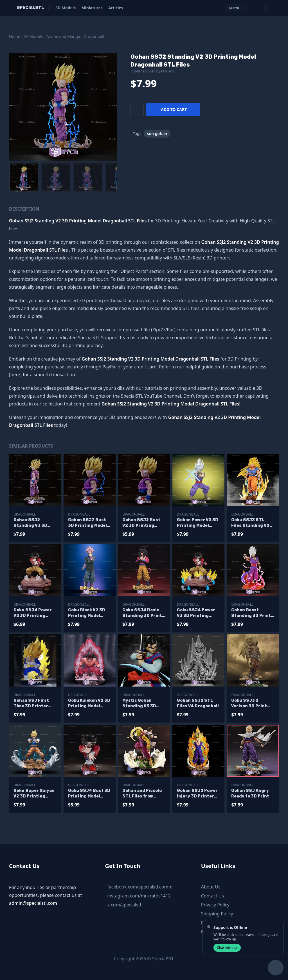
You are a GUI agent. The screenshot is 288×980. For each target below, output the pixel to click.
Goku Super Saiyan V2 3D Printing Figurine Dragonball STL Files (34, 794)
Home (15, 36)
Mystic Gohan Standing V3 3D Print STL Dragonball (139, 704)
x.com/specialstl (124, 905)
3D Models (66, 8)
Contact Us (212, 896)
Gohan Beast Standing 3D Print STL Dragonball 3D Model (251, 613)
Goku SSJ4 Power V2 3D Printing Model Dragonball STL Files (33, 613)
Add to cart (174, 109)
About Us (211, 887)
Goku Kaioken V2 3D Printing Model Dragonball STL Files (89, 704)
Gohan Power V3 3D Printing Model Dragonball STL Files (198, 523)
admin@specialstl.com (33, 903)
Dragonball (94, 36)
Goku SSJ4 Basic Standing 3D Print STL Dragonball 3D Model (143, 613)
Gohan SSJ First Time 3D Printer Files (31, 704)
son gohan (157, 134)
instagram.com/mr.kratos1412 (139, 896)
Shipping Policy (217, 914)
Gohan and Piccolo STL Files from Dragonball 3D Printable (142, 794)
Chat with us (227, 948)
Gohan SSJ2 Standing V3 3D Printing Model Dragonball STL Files (30, 523)
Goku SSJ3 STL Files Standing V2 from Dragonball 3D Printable (252, 523)
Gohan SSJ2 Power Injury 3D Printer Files (197, 794)
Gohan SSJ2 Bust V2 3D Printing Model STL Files (141, 523)
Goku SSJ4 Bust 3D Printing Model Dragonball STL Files (89, 794)
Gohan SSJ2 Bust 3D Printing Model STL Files (87, 523)
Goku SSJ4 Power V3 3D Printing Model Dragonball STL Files (196, 613)
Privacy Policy (215, 905)
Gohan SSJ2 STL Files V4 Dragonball (198, 703)
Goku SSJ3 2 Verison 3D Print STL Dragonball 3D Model (251, 704)
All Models (33, 36)
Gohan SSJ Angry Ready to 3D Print (250, 793)
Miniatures (92, 8)
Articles (116, 8)
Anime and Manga (63, 36)
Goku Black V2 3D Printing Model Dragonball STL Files (87, 613)
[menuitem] (24, 177)
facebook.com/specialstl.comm (140, 887)
